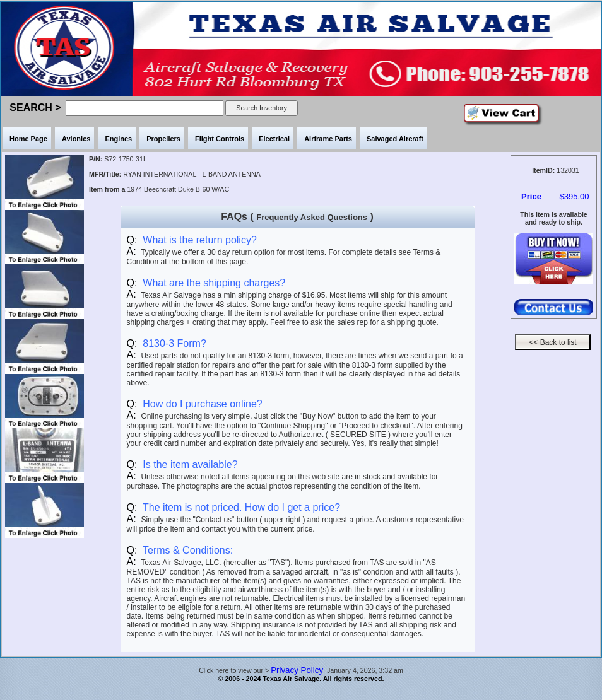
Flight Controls (220, 139)
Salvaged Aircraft (395, 139)
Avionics (76, 139)
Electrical (274, 139)
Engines (118, 139)
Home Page (28, 139)
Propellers (163, 139)
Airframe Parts (328, 139)
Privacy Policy (297, 670)
